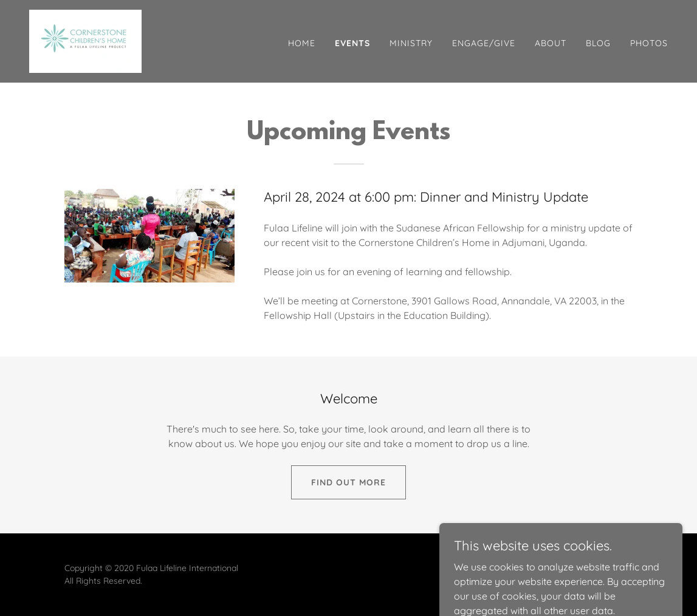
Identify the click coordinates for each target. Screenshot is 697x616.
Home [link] (302, 43)
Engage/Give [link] (484, 43)
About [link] (551, 43)
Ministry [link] (411, 43)
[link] (85, 40)
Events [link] (352, 43)
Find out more (348, 482)
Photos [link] (649, 43)
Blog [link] (598, 43)
